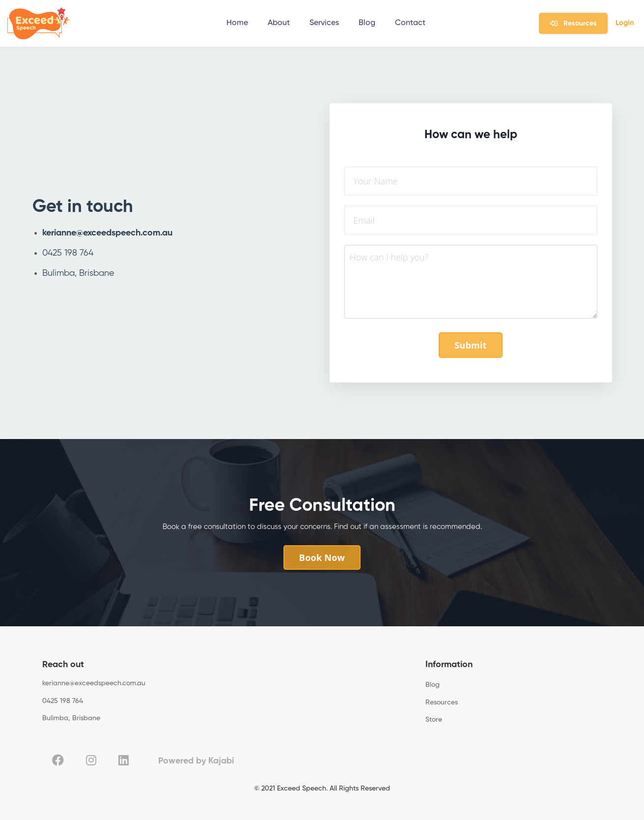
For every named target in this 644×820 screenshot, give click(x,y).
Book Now (322, 557)
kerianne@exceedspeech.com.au (107, 233)
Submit (471, 345)
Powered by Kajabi (196, 761)
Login (625, 23)
